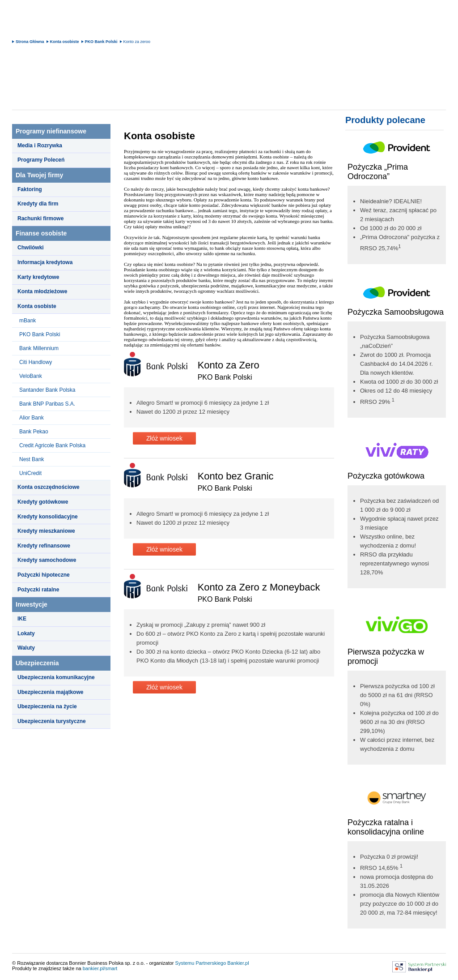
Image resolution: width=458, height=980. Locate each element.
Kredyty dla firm (38, 204)
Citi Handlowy (36, 362)
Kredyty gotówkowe (43, 502)
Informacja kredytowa (45, 262)
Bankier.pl (238, 963)
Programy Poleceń (41, 160)
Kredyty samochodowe (47, 560)
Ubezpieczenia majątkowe (50, 692)
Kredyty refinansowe (44, 546)
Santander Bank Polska (47, 390)
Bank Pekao (34, 432)
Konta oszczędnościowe (49, 487)
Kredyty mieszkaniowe (46, 531)
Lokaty (26, 633)
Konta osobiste (65, 42)
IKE (22, 619)
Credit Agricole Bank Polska (52, 445)
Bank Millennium (39, 348)
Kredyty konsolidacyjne (48, 517)
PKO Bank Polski (101, 42)
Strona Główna (30, 42)
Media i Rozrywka (40, 146)
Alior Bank (32, 418)
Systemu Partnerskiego (201, 963)
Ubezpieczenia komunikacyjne (56, 677)
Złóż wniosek (164, 438)
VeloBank (31, 376)
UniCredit (30, 473)
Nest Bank (32, 459)
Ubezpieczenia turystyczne (52, 721)
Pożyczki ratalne (38, 590)
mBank (28, 321)
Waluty (26, 648)
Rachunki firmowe (40, 218)
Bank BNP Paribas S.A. (47, 404)
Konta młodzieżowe (42, 291)
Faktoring (30, 189)
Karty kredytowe (38, 277)
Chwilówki (31, 248)
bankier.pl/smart (100, 968)
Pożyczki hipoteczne (44, 575)
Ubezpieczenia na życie (47, 706)
